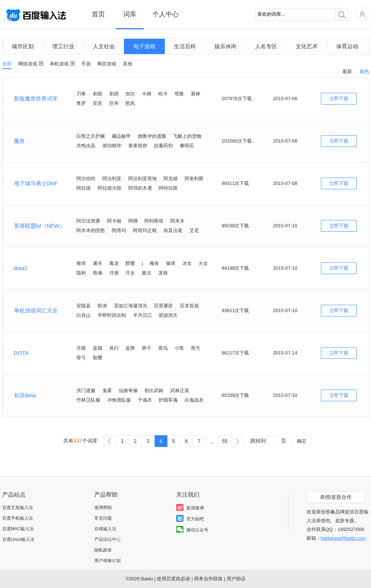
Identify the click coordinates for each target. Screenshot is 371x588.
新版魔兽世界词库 (36, 98)
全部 (7, 64)
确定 (302, 441)
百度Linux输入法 (18, 539)
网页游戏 (107, 64)
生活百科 (185, 46)
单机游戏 (59, 64)
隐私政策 (103, 550)
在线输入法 (105, 529)
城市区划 (23, 46)
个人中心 (166, 14)
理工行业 (63, 46)
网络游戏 (28, 64)
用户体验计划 (107, 561)
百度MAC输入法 (18, 529)
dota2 (21, 268)
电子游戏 (144, 46)
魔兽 (19, 141)
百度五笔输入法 (18, 508)
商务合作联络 (208, 579)
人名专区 (266, 46)
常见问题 (103, 518)
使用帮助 (103, 508)
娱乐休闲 (226, 46)
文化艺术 (307, 46)
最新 (347, 71)
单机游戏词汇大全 (36, 310)
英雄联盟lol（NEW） (39, 226)
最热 (364, 71)
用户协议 (236, 579)
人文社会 (104, 46)
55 (225, 441)
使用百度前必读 (173, 579)
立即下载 (339, 98)
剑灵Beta (25, 395)
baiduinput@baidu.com (343, 538)
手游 (86, 64)
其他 (128, 64)
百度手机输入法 (18, 518)
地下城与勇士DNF (36, 183)
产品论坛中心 (107, 539)
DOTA (21, 353)
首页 (98, 14)
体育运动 (347, 46)
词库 (130, 14)
